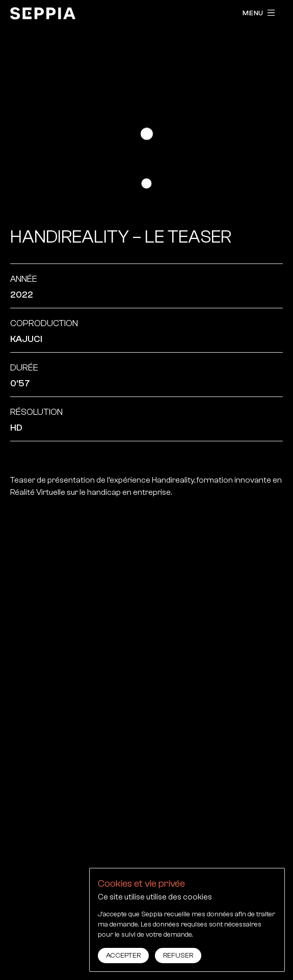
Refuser (178, 956)
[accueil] (43, 13)
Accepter (123, 956)
